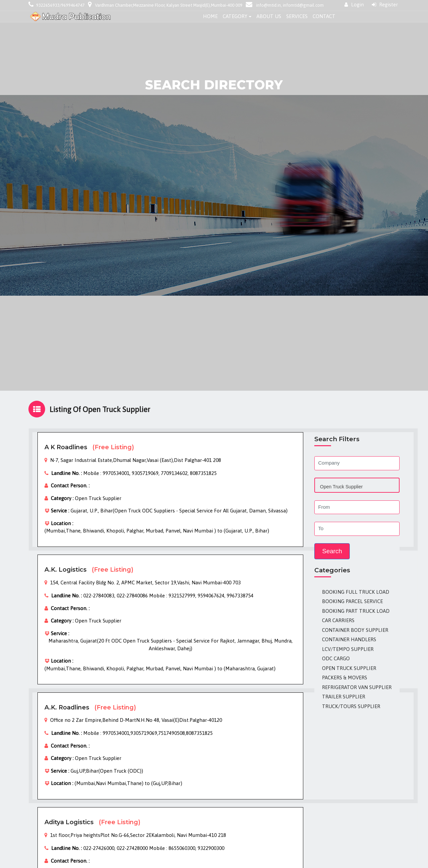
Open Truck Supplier (349, 668)
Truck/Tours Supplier (351, 706)
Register (385, 5)
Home (210, 16)
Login (354, 5)
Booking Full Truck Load (356, 592)
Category (235, 16)
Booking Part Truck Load (356, 611)
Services (297, 16)
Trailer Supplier (344, 697)
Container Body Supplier (355, 630)
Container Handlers (349, 639)
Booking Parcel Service (352, 601)
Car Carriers (338, 620)
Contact (324, 16)
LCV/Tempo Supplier (348, 649)
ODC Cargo (336, 658)
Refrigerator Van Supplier (357, 687)
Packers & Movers (345, 678)
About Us (269, 16)
